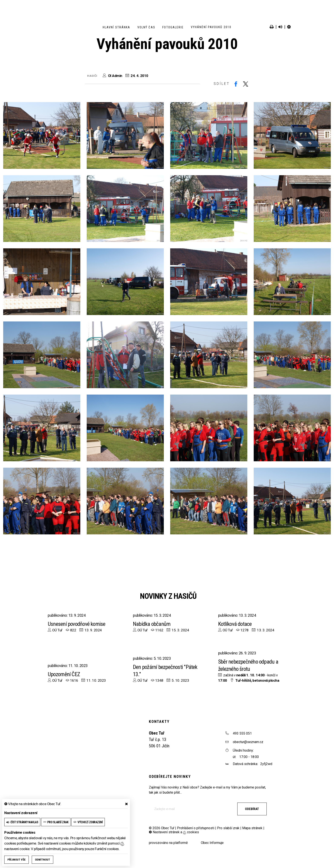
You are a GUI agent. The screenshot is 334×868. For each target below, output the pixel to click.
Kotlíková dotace (235, 624)
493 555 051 (242, 733)
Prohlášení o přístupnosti (196, 828)
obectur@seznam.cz (248, 742)
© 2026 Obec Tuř (162, 828)
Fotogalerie (173, 27)
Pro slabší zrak (228, 828)
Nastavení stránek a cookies (174, 832)
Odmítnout (42, 860)
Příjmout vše (17, 860)
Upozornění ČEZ (64, 674)
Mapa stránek (252, 828)
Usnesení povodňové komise (77, 624)
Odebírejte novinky (170, 776)
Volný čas (146, 27)
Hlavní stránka (116, 27)
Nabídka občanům (152, 624)
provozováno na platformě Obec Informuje (186, 843)
